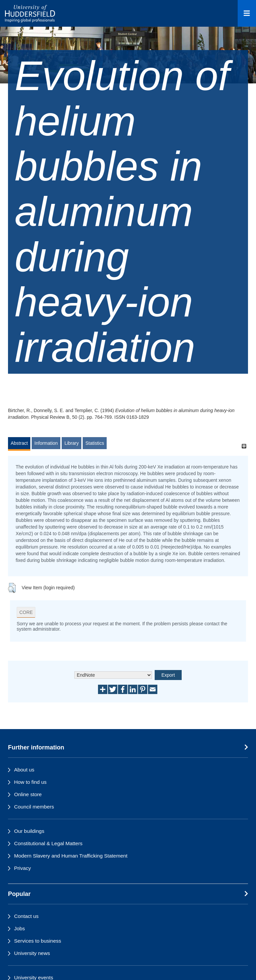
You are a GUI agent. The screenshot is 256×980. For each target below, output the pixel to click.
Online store (28, 794)
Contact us (26, 916)
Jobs (19, 928)
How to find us (30, 782)
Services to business (37, 941)
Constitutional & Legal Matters (48, 843)
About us (24, 770)
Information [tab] (46, 443)
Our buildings (29, 831)
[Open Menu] (247, 13)
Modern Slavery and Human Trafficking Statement (71, 856)
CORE (26, 612)
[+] (244, 446)
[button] (12, 588)
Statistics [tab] (95, 443)
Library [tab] (71, 443)
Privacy (22, 868)
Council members (34, 807)
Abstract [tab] (19, 443)
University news (32, 953)
